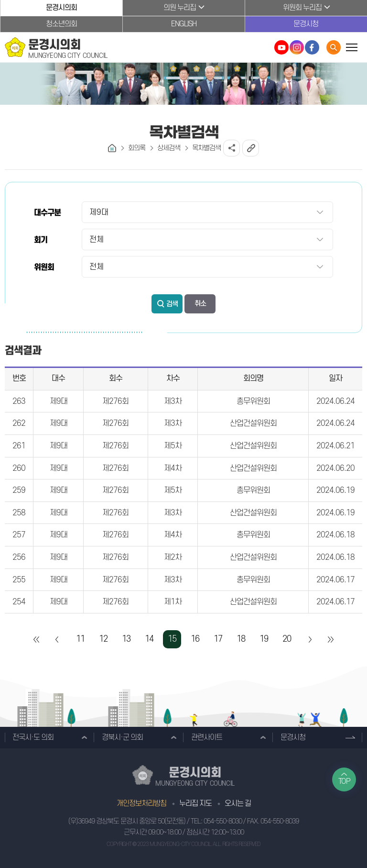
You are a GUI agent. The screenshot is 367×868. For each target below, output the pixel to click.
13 (126, 639)
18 (241, 639)
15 (172, 639)
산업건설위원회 (253, 423)
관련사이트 (207, 737)
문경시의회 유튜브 (281, 47)
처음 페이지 (37, 639)
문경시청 (306, 24)
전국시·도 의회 (33, 737)
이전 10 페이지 (57, 639)
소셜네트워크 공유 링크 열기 (232, 148)
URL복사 (251, 148)
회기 (41, 240)
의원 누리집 (180, 8)
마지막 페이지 (330, 639)
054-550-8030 (223, 821)
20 (287, 639)
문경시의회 (61, 8)
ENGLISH (184, 24)
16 (195, 639)
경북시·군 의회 (122, 737)
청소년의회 (61, 24)
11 (80, 639)
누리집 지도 (195, 803)
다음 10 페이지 (310, 639)
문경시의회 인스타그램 (297, 47)
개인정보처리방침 (141, 803)
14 (149, 639)
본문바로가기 (0, 0)
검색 (172, 304)
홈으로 (112, 148)
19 (264, 639)
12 (103, 639)
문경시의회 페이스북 (312, 47)
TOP (344, 781)
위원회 (44, 267)
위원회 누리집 (302, 8)
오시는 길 (238, 803)
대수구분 (47, 213)
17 (218, 639)
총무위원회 (253, 401)
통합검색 (334, 47)
